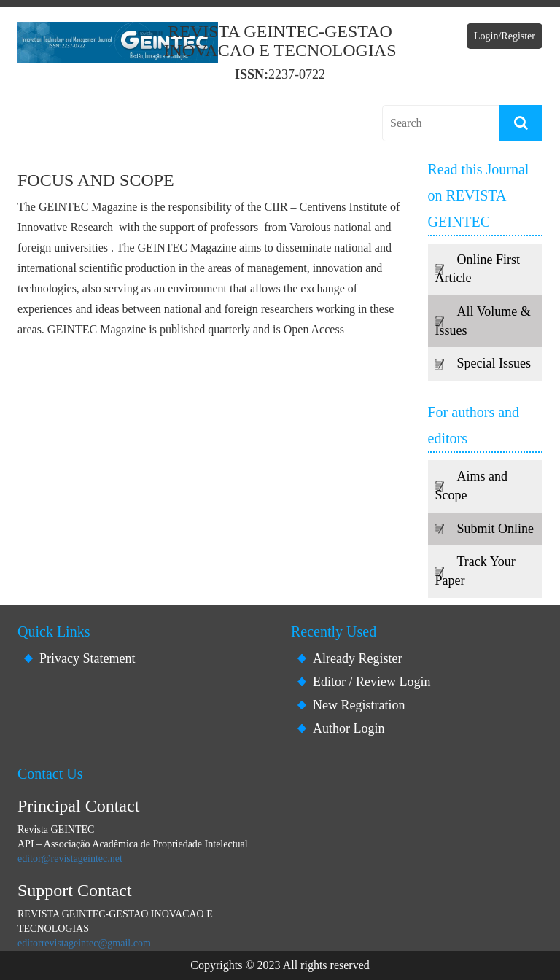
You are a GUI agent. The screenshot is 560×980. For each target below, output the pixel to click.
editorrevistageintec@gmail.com (84, 943)
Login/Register (505, 36)
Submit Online (496, 529)
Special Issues (494, 363)
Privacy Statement (87, 658)
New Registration (359, 705)
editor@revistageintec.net (70, 859)
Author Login (349, 728)
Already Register (357, 658)
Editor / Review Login (372, 682)
